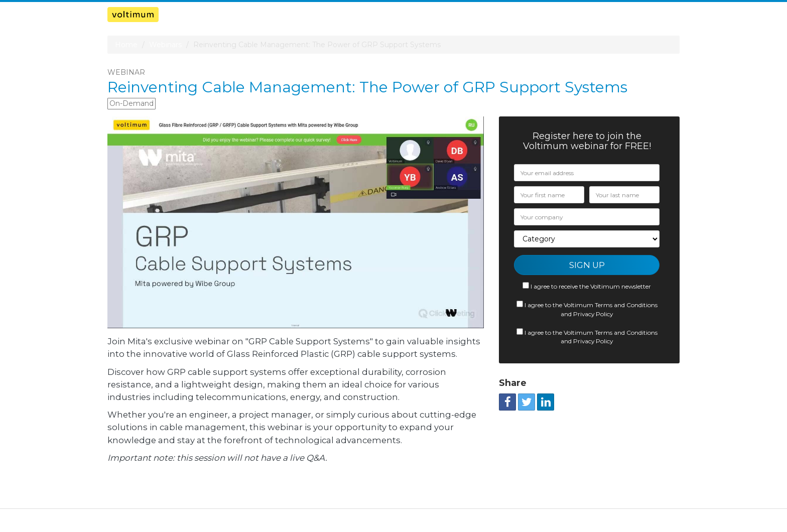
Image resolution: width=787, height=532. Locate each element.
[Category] (587, 239)
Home (126, 45)
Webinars (165, 45)
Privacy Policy (593, 314)
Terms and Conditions (626, 305)
